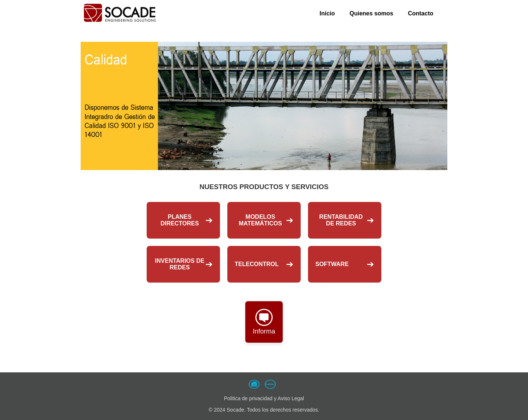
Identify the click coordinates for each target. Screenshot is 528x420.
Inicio (327, 13)
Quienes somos (371, 13)
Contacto (420, 13)
